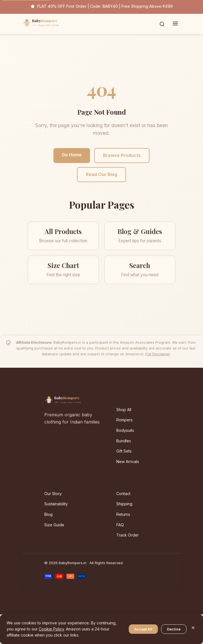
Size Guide (54, 525)
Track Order (128, 535)
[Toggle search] (162, 24)
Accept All (143, 629)
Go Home (72, 155)
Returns (123, 514)
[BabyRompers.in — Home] (53, 24)
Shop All (124, 410)
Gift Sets (124, 451)
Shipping (124, 504)
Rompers (124, 420)
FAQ (120, 525)
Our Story (53, 494)
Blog (48, 514)
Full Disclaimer (158, 354)
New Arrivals (128, 462)
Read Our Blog (101, 174)
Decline (174, 629)
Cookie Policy (51, 629)
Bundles (124, 441)
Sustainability (56, 504)
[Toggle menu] (175, 24)
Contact (123, 494)
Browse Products (122, 155)
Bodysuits (125, 430)
